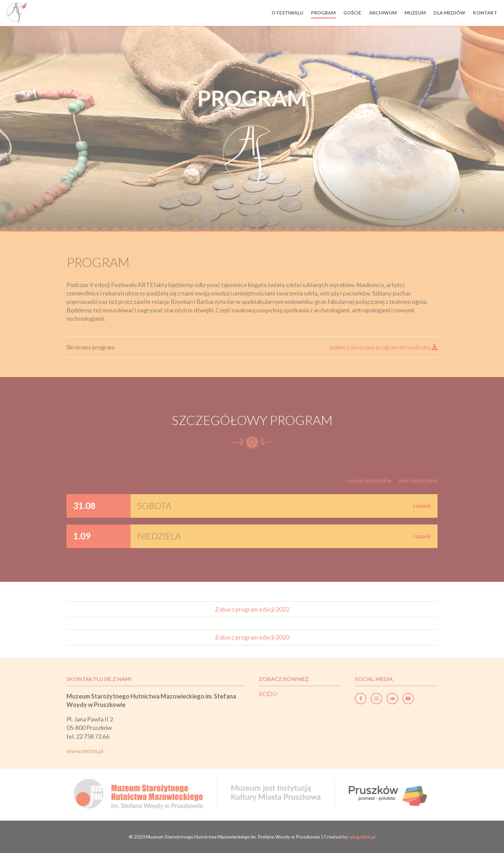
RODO (268, 694)
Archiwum (383, 13)
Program (323, 13)
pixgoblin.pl (363, 837)
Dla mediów (449, 13)
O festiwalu (287, 13)
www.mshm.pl (85, 751)
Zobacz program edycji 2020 (252, 637)
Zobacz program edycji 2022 (252, 609)
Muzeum (415, 13)
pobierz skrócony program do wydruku (384, 347)
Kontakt (485, 13)
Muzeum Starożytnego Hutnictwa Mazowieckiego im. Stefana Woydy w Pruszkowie (233, 837)
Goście (352, 13)
